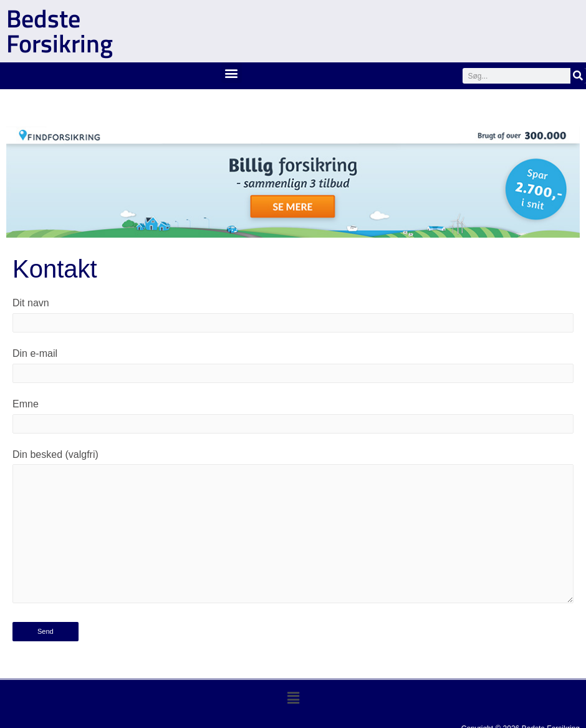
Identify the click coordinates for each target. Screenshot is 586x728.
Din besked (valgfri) (293, 529)
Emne (293, 416)
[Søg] (578, 76)
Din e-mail (293, 366)
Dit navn (293, 315)
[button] (232, 73)
